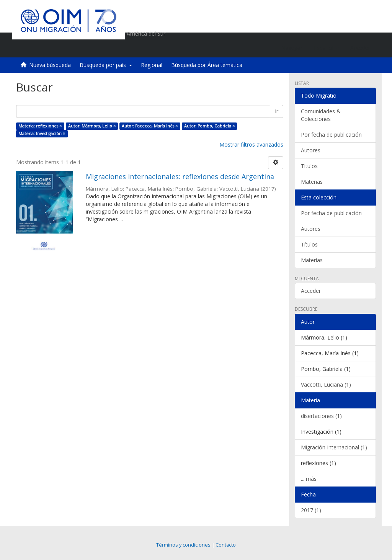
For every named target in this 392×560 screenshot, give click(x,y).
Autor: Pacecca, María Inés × (150, 126)
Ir (277, 111)
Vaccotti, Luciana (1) (326, 384)
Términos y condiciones (183, 545)
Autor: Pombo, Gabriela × (209, 126)
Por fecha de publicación (331, 135)
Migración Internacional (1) (334, 447)
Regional (152, 65)
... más (309, 479)
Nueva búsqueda (50, 65)
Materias (312, 182)
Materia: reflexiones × (40, 126)
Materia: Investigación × (42, 134)
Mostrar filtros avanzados (251, 144)
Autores (311, 150)
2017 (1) (311, 510)
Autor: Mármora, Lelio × (92, 126)
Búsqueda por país (106, 65)
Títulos (309, 166)
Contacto (226, 545)
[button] (326, 48)
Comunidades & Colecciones (321, 115)
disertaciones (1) (321, 416)
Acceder (311, 291)
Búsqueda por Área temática (207, 65)
